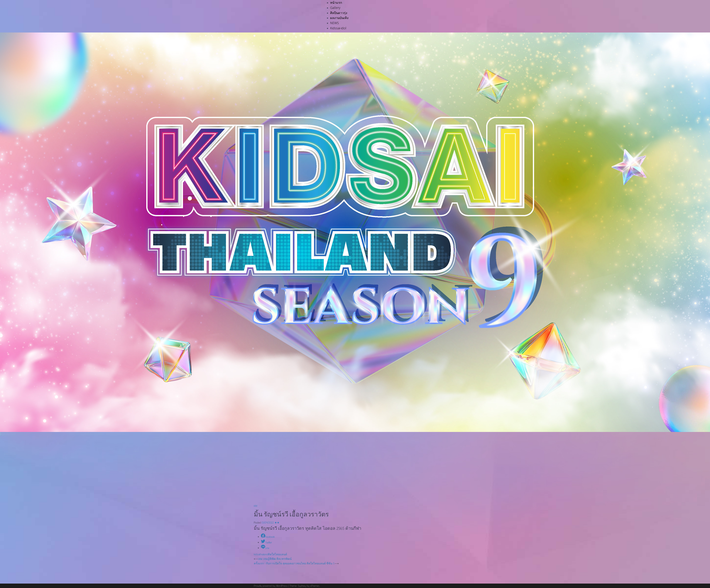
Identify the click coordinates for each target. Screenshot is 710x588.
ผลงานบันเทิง (339, 18)
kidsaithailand (261, 554)
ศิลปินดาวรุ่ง (339, 13)
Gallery (335, 8)
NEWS (334, 23)
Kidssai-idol (338, 28)
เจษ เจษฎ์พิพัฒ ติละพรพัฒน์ (275, 559)
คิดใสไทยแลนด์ (277, 554)
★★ (277, 523)
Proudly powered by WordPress (271, 586)
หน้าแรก (336, 2)
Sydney (302, 586)
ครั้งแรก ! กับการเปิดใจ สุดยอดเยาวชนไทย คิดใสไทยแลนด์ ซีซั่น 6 (294, 563)
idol (256, 506)
